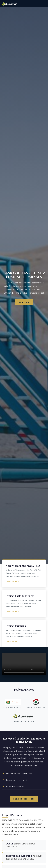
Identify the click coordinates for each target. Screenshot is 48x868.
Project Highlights (24, 799)
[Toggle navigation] (5, 4)
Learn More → (13, 581)
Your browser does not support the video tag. (24, 664)
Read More (24, 302)
